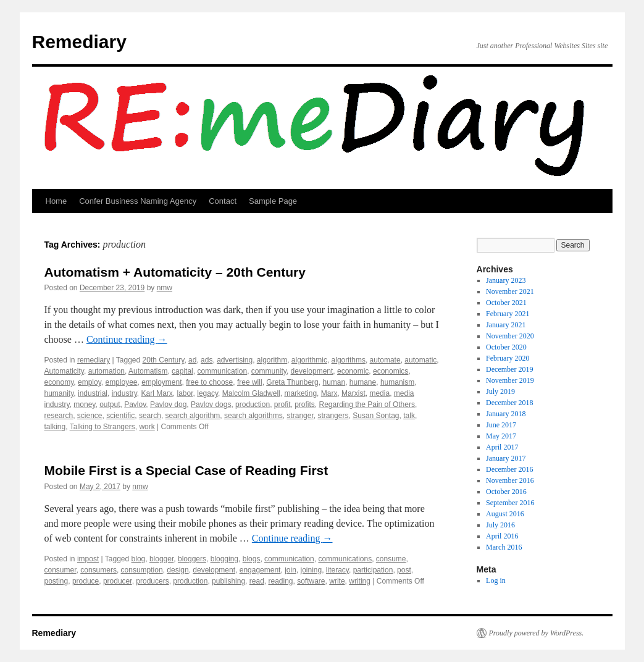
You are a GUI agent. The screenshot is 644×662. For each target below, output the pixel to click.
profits (305, 404)
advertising (235, 360)
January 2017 (506, 458)
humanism (397, 382)
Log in (496, 580)
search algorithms (253, 416)
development (312, 371)
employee (121, 382)
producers (152, 581)
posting (56, 581)
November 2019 (510, 380)
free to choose (209, 382)
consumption (142, 570)
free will (250, 382)
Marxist (353, 393)
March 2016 (504, 547)
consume (391, 559)
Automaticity (64, 371)
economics (391, 371)
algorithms (349, 360)
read (257, 581)
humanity (59, 393)
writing (360, 581)
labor (185, 393)
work (147, 427)
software (311, 581)
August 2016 (505, 514)
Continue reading (127, 339)
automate (385, 360)
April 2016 (502, 536)
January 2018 (506, 414)
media (379, 393)
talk (409, 416)
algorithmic (309, 360)
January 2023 (506, 280)
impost (88, 559)
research (59, 416)
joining (311, 570)
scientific (120, 416)
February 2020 (508, 358)
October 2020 (506, 347)
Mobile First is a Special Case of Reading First (186, 470)
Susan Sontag (376, 416)
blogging (224, 559)
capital (182, 371)
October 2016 (506, 492)
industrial (93, 393)
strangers (333, 416)
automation (107, 371)
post (404, 570)
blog (139, 559)
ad (192, 360)
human (334, 382)
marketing (300, 393)
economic (353, 371)
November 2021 (510, 291)
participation (373, 570)
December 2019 (509, 369)
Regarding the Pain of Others (367, 404)
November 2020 (510, 336)
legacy (207, 393)
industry (124, 393)
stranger (300, 416)
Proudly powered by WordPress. (537, 633)
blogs (252, 559)
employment (161, 382)
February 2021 (508, 314)
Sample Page (273, 201)
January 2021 (506, 325)
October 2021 (506, 303)
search (150, 416)
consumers (98, 570)
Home (56, 201)
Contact (223, 201)
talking (55, 427)
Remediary (79, 42)
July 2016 (500, 525)
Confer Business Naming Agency (138, 201)
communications (345, 559)
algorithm (272, 360)
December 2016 (509, 469)
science (90, 416)
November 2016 (510, 480)
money (84, 404)
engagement (260, 570)
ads (207, 360)
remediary (94, 360)
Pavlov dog (168, 404)
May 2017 (501, 436)
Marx (329, 393)
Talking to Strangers (102, 427)
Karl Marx (157, 393)
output (110, 404)
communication (222, 371)
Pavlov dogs (211, 404)
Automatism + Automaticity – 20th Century (175, 272)
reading (280, 581)
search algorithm (193, 416)
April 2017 (502, 447)
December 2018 (509, 403)
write (337, 581)
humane (363, 382)
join (291, 570)
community (269, 371)
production (253, 404)
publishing (228, 581)
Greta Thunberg (292, 382)
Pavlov (135, 404)
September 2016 (510, 503)
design (178, 570)
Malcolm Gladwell (251, 393)
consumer (61, 570)
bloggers (192, 559)
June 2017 (501, 425)
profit (282, 404)
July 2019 (500, 392)
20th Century (164, 360)
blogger (161, 559)
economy (59, 382)
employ (90, 382)
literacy (337, 570)
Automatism (148, 371)
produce (86, 581)
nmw (165, 288)
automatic (420, 360)
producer (118, 581)
